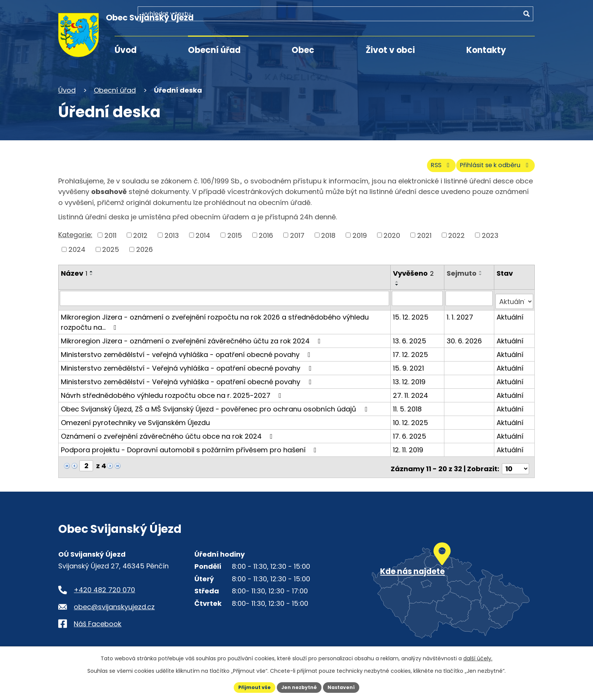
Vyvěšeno (414, 272)
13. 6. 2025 (411, 336)
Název (74, 272)
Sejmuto (463, 272)
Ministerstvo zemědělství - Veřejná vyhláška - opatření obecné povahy (188, 363)
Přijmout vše (249, 686)
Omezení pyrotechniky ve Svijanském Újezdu (135, 417)
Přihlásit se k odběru (489, 163)
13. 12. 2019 (410, 376)
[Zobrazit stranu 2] (86, 460)
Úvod (126, 50)
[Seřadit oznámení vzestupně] (92, 270)
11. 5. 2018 (408, 404)
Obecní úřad (214, 50)
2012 (140, 234)
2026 (144, 248)
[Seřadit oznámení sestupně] (92, 273)
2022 (456, 234)
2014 (203, 234)
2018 (328, 234)
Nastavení (346, 686)
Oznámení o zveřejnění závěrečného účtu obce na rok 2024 (168, 431)
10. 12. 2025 (412, 417)
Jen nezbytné (299, 686)
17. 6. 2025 (411, 431)
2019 (360, 234)
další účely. (478, 657)
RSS (422, 163)
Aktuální (510, 312)
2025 (111, 248)
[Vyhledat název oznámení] (225, 296)
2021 (424, 234)
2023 (490, 234)
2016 (266, 234)
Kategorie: (75, 233)
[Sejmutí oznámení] (470, 296)
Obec (303, 50)
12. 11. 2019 (409, 445)
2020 (392, 234)
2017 (297, 234)
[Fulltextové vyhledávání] (491, 22)
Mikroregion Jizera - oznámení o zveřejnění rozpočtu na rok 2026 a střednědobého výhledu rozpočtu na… (215, 317)
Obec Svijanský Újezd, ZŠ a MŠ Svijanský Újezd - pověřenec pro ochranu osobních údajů (216, 404)
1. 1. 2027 (461, 312)
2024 (77, 248)
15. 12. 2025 (412, 312)
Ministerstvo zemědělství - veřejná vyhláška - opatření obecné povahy (187, 349)
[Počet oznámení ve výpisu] (515, 460)
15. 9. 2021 (410, 363)
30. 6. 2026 (465, 336)
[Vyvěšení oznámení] (418, 296)
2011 (110, 234)
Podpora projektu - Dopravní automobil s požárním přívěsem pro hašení (190, 445)
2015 (235, 234)
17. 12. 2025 (412, 349)
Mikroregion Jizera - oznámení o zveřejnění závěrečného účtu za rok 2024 (192, 336)
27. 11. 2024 (412, 390)
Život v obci (390, 50)
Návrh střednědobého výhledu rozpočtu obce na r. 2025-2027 (173, 390)
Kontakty (486, 50)
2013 (172, 234)
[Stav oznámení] (515, 296)
